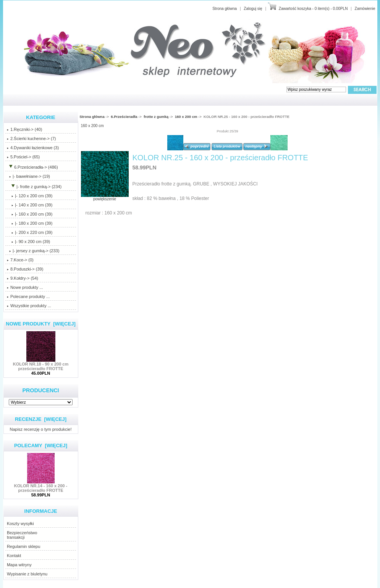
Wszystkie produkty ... (29, 306)
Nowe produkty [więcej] (41, 324)
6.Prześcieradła (124, 117)
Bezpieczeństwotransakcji (22, 535)
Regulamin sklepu (23, 546)
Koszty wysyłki (20, 524)
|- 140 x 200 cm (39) (30, 205)
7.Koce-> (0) (20, 260)
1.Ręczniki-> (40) (24, 129)
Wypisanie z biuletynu (27, 574)
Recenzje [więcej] (41, 419)
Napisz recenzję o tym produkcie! (40, 429)
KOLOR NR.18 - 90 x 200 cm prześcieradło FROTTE (41, 364)
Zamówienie (365, 9)
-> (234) (34, 187)
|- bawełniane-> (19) (28, 176)
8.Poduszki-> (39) (25, 269)
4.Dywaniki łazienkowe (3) (33, 148)
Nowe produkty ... (25, 287)
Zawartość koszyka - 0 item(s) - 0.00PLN (313, 9)
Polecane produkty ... (28, 296)
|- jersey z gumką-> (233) (33, 251)
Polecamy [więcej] (41, 445)
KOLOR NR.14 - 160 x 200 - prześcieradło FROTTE (41, 486)
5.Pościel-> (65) (23, 157)
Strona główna (225, 9)
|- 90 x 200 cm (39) (28, 242)
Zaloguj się (253, 9)
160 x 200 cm (186, 117)
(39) (30, 214)
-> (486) (32, 167)
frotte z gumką (156, 117)
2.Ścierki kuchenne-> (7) (32, 139)
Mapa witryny (19, 565)
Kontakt (14, 556)
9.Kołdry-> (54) (23, 278)
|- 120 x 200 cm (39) (30, 196)
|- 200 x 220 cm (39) (30, 232)
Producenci (40, 390)
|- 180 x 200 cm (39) (30, 223)
